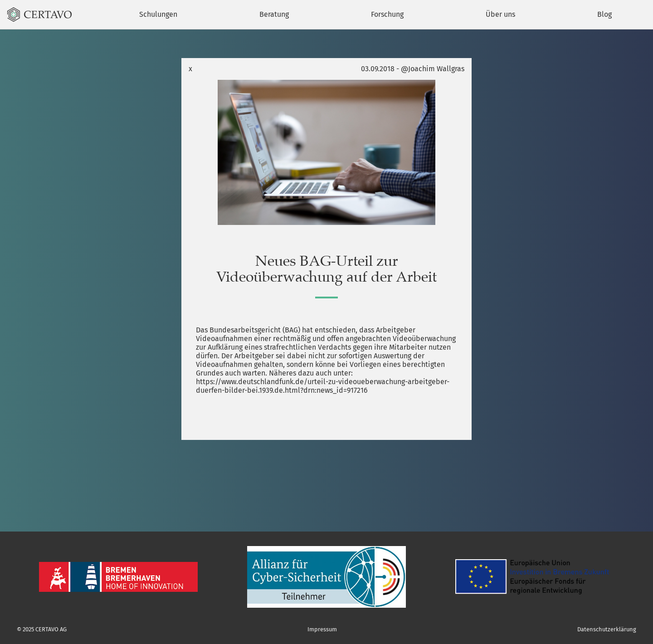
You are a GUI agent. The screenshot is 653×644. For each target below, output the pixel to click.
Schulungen (158, 14)
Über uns (500, 14)
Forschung (387, 14)
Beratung (274, 14)
